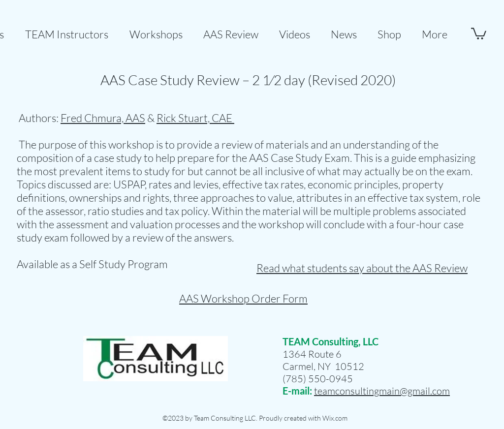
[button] (231, 30)
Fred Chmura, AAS (103, 118)
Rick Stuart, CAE (195, 118)
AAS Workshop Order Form (243, 298)
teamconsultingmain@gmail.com (382, 391)
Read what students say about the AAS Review (362, 268)
